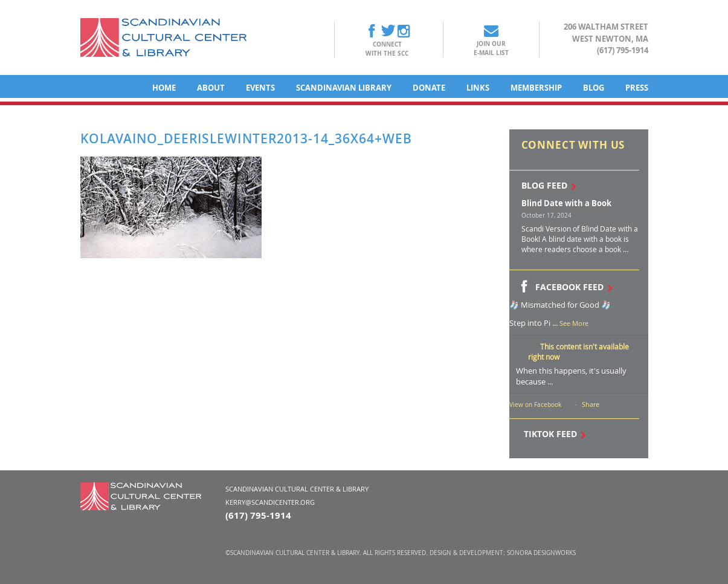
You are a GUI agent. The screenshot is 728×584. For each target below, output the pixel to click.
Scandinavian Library (344, 88)
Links (478, 88)
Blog (594, 88)
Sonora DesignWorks (541, 553)
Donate (429, 88)
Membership (536, 88)
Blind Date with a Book (566, 203)
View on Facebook (535, 405)
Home (164, 88)
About (211, 88)
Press (637, 88)
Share (591, 404)
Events (260, 88)
